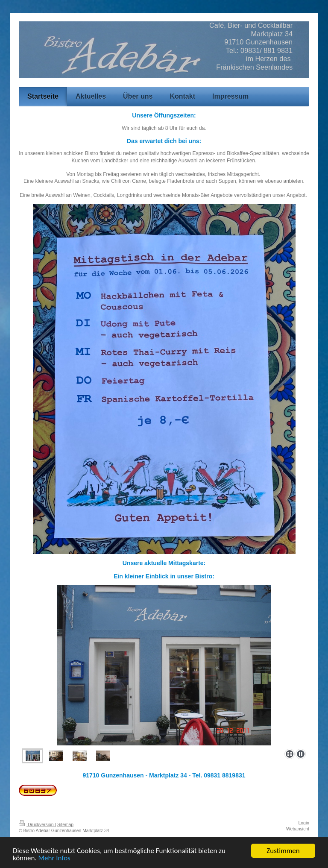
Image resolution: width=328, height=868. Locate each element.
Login (304, 823)
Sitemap (65, 825)
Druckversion (37, 825)
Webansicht (298, 829)
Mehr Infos (54, 858)
